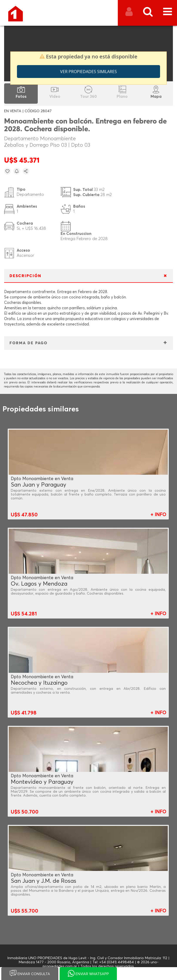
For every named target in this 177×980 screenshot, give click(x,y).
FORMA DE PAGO (29, 343)
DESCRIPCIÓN (25, 276)
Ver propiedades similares (88, 72)
